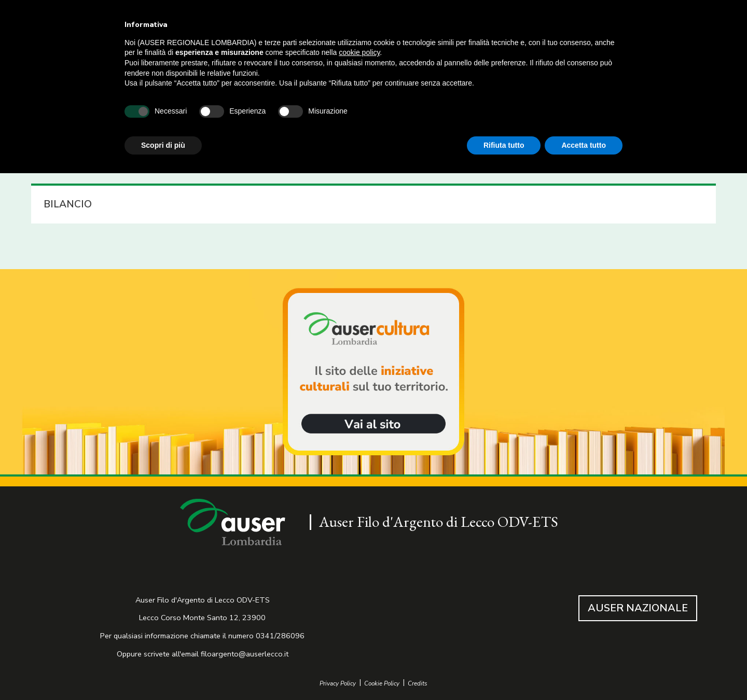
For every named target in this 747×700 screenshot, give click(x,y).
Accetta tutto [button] (584, 145)
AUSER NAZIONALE (638, 608)
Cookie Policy (382, 684)
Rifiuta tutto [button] (504, 145)
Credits (418, 684)
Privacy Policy (338, 684)
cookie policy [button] (359, 52)
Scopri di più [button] (163, 145)
